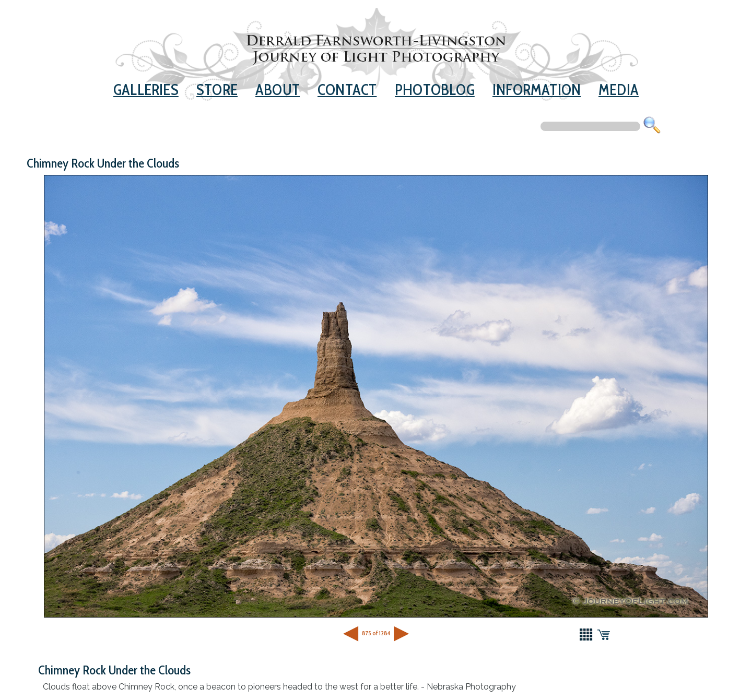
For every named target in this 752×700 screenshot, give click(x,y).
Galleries (146, 90)
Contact (347, 90)
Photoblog (435, 90)
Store (217, 90)
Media (619, 90)
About (278, 90)
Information (537, 90)
